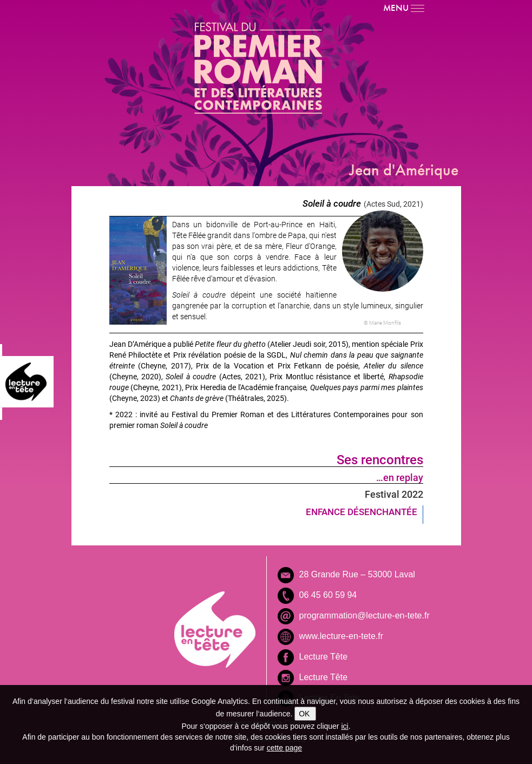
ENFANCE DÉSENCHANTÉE (362, 512)
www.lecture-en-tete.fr (341, 636)
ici (344, 726)
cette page (284, 748)
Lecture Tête (324, 657)
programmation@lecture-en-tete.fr (364, 615)
